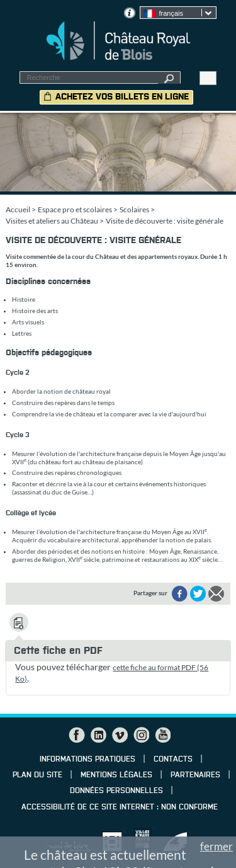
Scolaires (134, 209)
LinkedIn (98, 735)
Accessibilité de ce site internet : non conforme (120, 808)
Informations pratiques (87, 760)
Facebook (77, 735)
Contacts (173, 760)
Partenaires (195, 775)
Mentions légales (116, 775)
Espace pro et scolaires (75, 209)
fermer (216, 846)
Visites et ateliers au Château (52, 221)
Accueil (18, 209)
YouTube (162, 735)
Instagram (141, 735)
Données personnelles (116, 791)
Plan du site (37, 775)
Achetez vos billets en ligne (122, 97)
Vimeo (120, 735)
